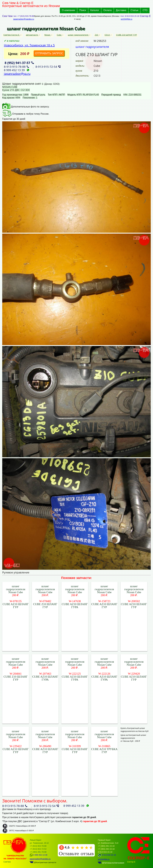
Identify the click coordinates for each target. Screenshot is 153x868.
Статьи (134, 10)
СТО (145, 10)
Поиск (83, 10)
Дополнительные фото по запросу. (26, 107)
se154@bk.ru (127, 19)
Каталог (95, 10)
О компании (68, 10)
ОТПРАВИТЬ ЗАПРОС (49, 53)
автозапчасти (32, 35)
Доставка (121, 10)
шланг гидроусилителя (78, 35)
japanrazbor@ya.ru (17, 74)
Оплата (108, 10)
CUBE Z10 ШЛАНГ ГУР (126, 35)
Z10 (97, 35)
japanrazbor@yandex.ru (24, 19)
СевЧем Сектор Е (12, 35)
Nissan (48, 35)
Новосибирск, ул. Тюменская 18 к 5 (29, 45)
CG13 (107, 35)
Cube (59, 35)
